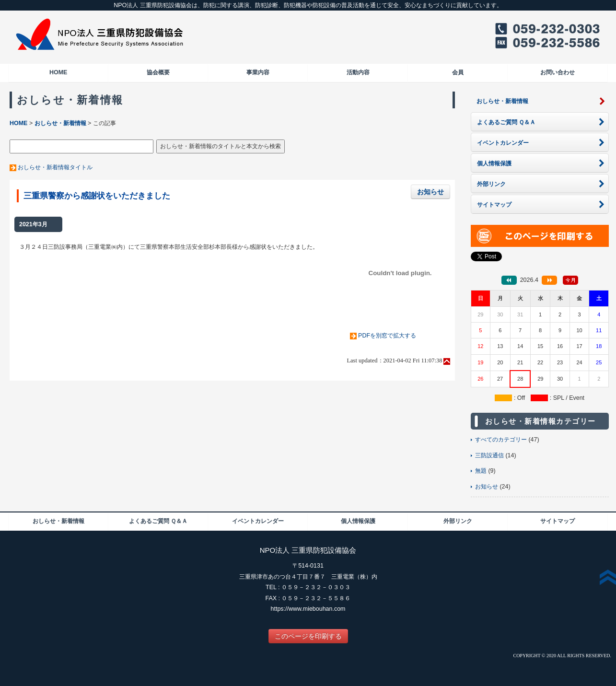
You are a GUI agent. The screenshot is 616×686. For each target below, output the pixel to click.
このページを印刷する (308, 636)
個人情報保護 (358, 521)
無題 (481, 471)
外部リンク (458, 521)
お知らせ (430, 192)
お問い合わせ (558, 72)
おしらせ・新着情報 (60, 123)
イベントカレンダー (258, 521)
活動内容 (358, 72)
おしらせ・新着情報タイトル (55, 167)
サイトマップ (558, 521)
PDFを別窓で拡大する (387, 336)
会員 (458, 72)
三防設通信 (489, 455)
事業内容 (258, 72)
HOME (58, 72)
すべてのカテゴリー (501, 440)
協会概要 (158, 72)
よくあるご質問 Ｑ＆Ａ (158, 521)
